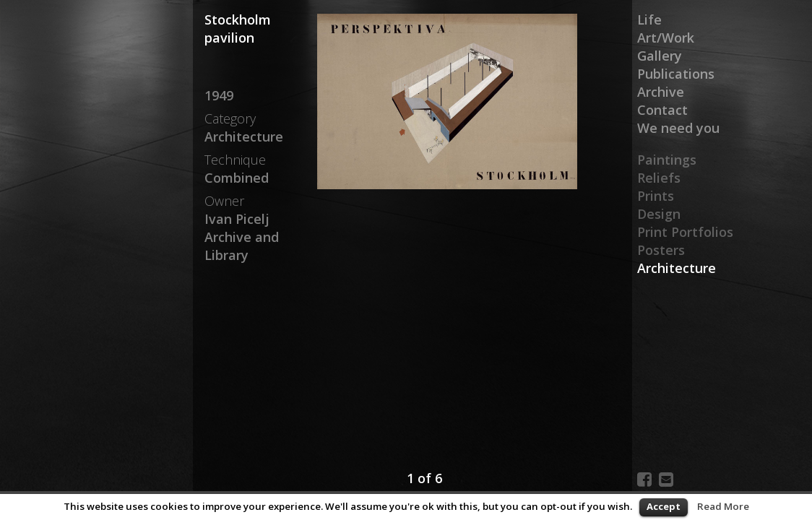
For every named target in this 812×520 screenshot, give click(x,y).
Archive (661, 92)
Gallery (660, 56)
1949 (219, 95)
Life (649, 19)
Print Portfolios (685, 232)
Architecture (677, 268)
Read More (723, 506)
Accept (664, 506)
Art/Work (666, 38)
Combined (237, 178)
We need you (678, 128)
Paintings (667, 160)
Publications (676, 74)
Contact (662, 110)
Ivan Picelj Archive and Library (242, 237)
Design (659, 214)
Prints (656, 196)
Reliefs (659, 178)
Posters (661, 250)
